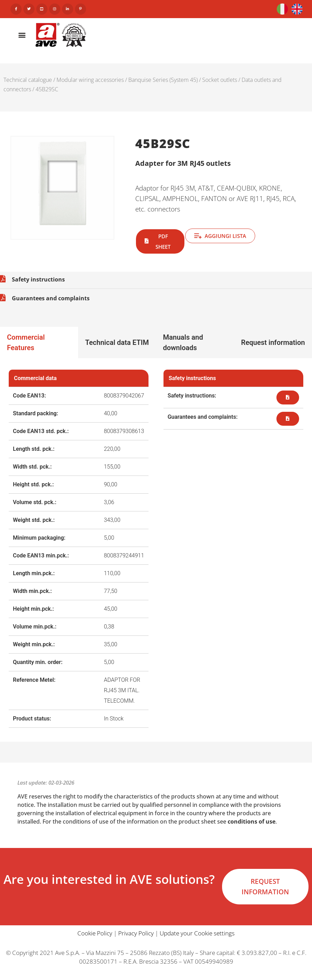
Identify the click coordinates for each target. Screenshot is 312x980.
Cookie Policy (95, 933)
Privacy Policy (136, 933)
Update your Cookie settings (197, 933)
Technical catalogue (28, 80)
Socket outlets (220, 80)
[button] (22, 35)
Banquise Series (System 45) (163, 80)
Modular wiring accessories (90, 80)
